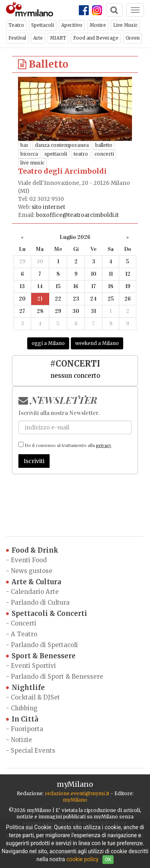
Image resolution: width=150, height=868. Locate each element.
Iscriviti (34, 461)
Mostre (98, 25)
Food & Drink (32, 550)
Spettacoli (43, 25)
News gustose (32, 571)
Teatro (16, 25)
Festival (17, 38)
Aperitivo (72, 25)
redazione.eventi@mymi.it (77, 793)
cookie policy (82, 859)
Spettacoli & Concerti (47, 614)
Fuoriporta (27, 729)
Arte (38, 38)
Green (133, 38)
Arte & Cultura (34, 582)
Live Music (125, 25)
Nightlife (25, 688)
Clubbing (24, 708)
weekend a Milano (97, 343)
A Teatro (24, 634)
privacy (104, 445)
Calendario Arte (35, 592)
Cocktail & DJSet (35, 697)
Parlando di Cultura (40, 602)
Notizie (21, 740)
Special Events (33, 751)
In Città (22, 719)
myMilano (75, 800)
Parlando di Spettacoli (44, 645)
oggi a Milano (48, 343)
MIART (58, 38)
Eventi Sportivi (33, 666)
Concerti (24, 623)
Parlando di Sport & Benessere (57, 677)
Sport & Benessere (41, 656)
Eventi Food (29, 560)
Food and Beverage (96, 38)
